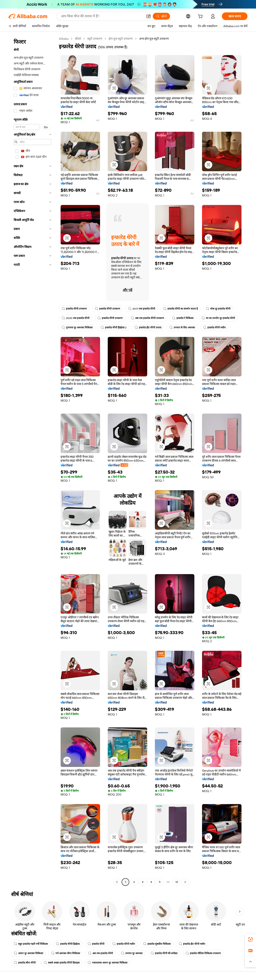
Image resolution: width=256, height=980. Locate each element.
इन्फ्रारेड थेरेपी (96, 944)
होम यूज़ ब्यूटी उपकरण (121, 39)
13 (177, 882)
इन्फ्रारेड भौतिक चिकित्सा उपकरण (203, 953)
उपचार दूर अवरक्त (132, 953)
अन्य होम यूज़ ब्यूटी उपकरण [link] (154, 39)
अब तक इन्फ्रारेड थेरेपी (100, 953)
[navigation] (32, 461)
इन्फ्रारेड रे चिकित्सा (183, 318)
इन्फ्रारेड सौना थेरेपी (25, 963)
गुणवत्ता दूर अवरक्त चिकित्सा (77, 328)
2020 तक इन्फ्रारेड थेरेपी (76, 318)
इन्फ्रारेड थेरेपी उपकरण (74, 309)
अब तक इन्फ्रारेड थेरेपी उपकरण (147, 318)
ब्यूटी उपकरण (95, 39)
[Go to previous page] (117, 882)
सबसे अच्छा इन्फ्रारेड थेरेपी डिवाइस (62, 963)
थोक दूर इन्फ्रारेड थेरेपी (218, 309)
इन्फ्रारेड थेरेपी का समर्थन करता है (180, 309)
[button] (148, 16)
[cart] (201, 17)
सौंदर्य (78, 39)
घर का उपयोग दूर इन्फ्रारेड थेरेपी (218, 318)
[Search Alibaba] (102, 16)
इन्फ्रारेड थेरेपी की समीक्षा (164, 953)
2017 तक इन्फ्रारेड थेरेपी (142, 309)
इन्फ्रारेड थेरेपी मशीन (214, 328)
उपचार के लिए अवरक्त (182, 328)
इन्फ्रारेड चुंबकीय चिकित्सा (157, 944)
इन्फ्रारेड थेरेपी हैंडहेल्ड (68, 944)
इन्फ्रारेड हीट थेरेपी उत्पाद (148, 328)
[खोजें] (161, 16)
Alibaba (64, 39)
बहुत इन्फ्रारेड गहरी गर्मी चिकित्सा (31, 944)
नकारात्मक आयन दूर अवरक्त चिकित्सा (108, 963)
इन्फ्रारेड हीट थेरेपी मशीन (192, 944)
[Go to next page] (185, 882)
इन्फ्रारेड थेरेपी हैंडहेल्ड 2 (114, 328)
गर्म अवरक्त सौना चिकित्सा (66, 953)
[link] (250, 939)
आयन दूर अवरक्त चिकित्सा (28, 953)
